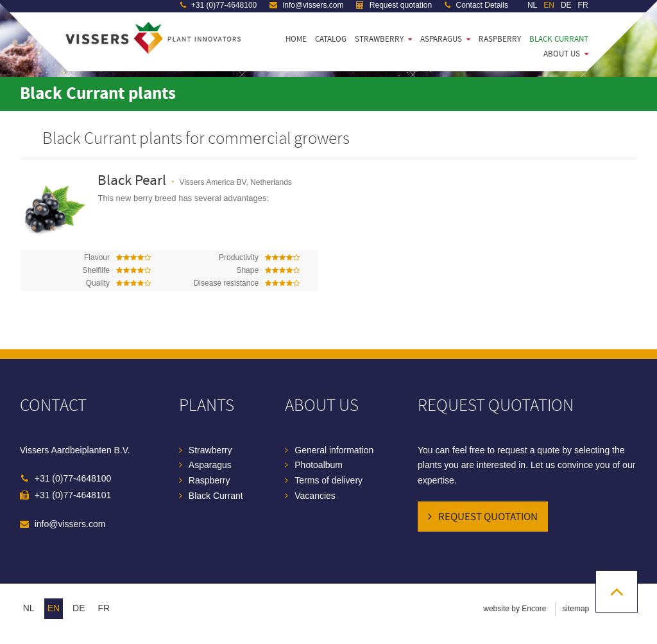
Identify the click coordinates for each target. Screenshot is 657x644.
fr (104, 608)
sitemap (576, 609)
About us (562, 54)
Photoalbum (319, 465)
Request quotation (488, 517)
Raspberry (500, 39)
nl (29, 608)
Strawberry (379, 39)
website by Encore (515, 609)
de (79, 608)
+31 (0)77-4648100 (73, 478)
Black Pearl (132, 180)
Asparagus (441, 39)
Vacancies (315, 496)
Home (296, 39)
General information (334, 450)
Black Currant (559, 39)
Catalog (331, 39)
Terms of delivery (328, 480)
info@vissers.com (70, 524)
